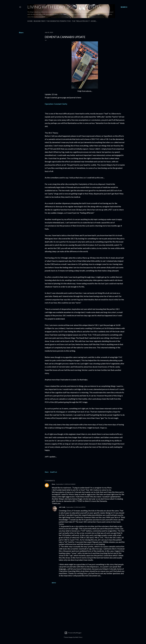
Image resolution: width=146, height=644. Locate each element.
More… (94, 21)
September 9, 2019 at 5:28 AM (66, 484)
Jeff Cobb (62, 507)
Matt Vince (79, 637)
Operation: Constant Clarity (56, 104)
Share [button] (21, 32)
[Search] (124, 7)
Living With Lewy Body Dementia (64, 7)
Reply (54, 583)
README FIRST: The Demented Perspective (52, 21)
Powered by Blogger (73, 633)
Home (30, 21)
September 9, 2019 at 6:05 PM (76, 507)
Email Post (54, 472)
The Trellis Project (81, 21)
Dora (53, 484)
